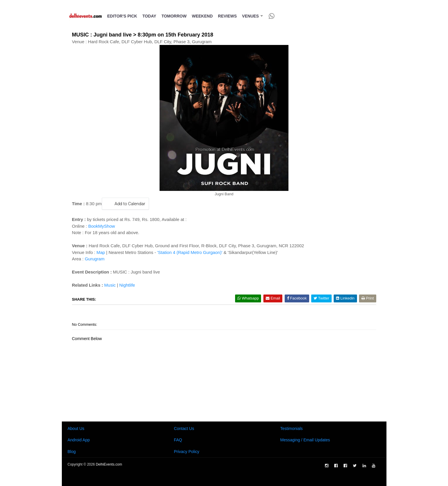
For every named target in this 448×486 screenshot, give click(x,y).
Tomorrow (174, 16)
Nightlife (127, 285)
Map (101, 252)
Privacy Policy (187, 452)
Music (110, 285)
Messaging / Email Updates (305, 440)
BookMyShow (101, 226)
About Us (76, 428)
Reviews (227, 16)
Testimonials (292, 428)
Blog (72, 452)
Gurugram (95, 259)
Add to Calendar (125, 204)
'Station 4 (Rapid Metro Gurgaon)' (190, 252)
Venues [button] (253, 16)
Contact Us (184, 428)
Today (149, 16)
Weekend (202, 16)
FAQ (178, 440)
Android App (79, 440)
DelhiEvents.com (109, 464)
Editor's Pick (122, 16)
